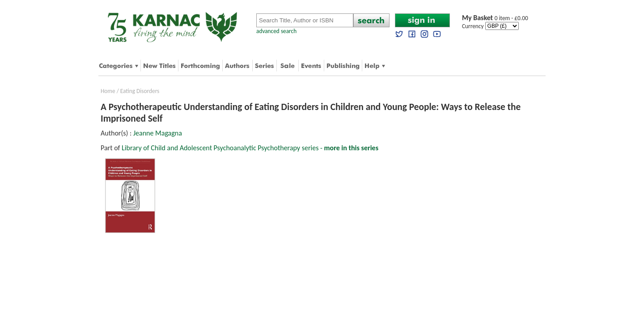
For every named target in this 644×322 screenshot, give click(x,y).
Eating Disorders (140, 91)
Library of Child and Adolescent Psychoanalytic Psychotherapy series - (250, 148)
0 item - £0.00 (495, 18)
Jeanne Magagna (158, 133)
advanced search (276, 31)
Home (108, 91)
